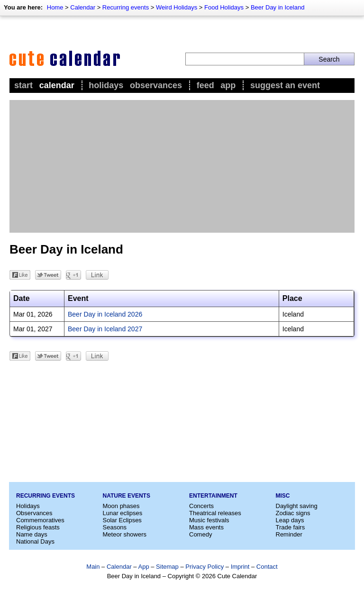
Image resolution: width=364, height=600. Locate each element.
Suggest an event (285, 85)
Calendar (83, 7)
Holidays (106, 85)
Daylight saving (297, 506)
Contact (267, 567)
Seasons (115, 527)
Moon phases (121, 506)
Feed (205, 85)
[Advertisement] (182, 166)
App (228, 85)
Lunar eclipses (123, 513)
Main (93, 567)
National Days (35, 541)
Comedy (200, 534)
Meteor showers (125, 534)
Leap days (290, 520)
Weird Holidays (177, 7)
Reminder (289, 534)
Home (55, 7)
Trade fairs (291, 527)
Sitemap (167, 567)
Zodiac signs (293, 513)
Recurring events (126, 7)
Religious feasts (38, 527)
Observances (156, 85)
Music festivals (209, 520)
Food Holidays (224, 7)
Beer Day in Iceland (278, 7)
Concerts (201, 506)
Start (23, 85)
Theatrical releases (215, 513)
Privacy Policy (205, 567)
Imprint (240, 567)
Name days (32, 534)
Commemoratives (40, 520)
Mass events (206, 527)
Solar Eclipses (122, 520)
